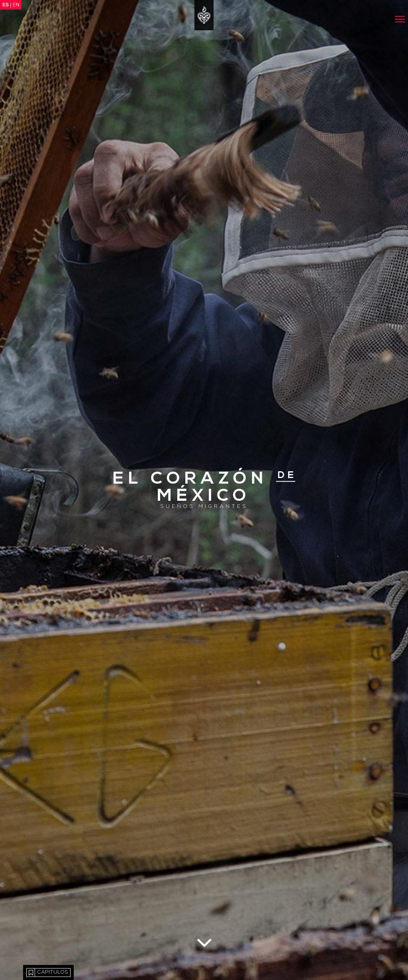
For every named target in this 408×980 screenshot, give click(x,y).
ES (6, 5)
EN (16, 5)
